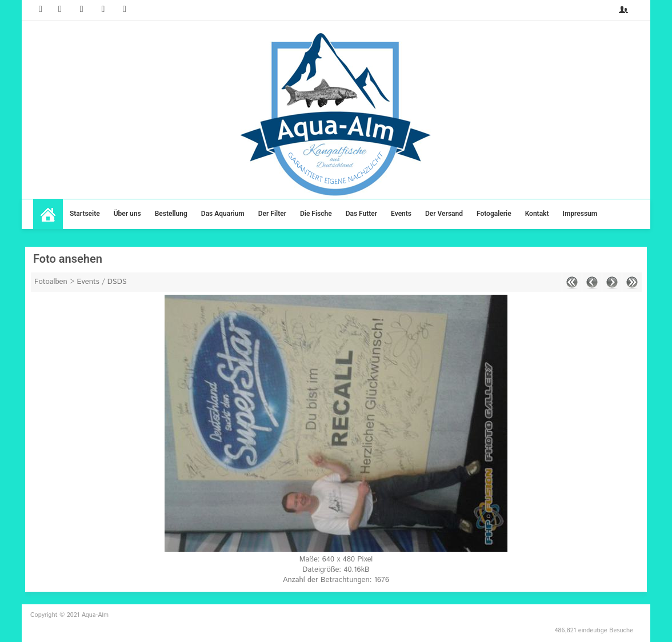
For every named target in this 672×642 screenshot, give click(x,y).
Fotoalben (51, 282)
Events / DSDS (102, 282)
